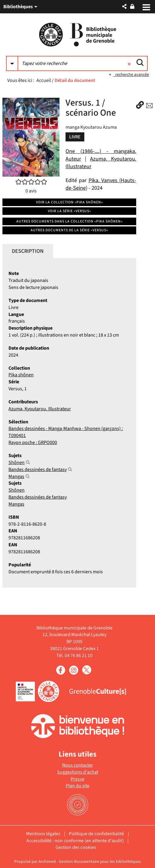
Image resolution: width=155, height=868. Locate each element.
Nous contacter (78, 765)
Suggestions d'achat (78, 772)
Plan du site (78, 786)
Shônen (17, 463)
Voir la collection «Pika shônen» (69, 202)
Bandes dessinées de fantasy (38, 470)
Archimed (47, 862)
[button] (124, 7)
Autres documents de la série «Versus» (69, 230)
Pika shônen (21, 375)
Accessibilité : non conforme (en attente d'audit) (75, 841)
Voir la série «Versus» (69, 211)
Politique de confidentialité (96, 834)
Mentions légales (43, 834)
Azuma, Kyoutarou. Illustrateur (40, 409)
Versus (15, 389)
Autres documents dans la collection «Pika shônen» (69, 221)
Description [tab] (28, 251)
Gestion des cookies (76, 847)
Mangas (16, 476)
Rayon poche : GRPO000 (33, 442)
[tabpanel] (69, 423)
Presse (77, 779)
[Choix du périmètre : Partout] (12, 63)
